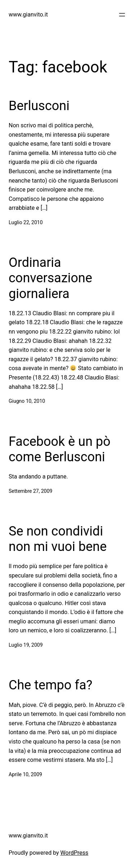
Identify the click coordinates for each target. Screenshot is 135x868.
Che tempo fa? (51, 685)
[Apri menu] (122, 15)
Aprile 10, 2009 (25, 774)
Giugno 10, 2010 (27, 401)
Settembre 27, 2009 (30, 491)
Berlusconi (39, 106)
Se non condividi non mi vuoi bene (58, 539)
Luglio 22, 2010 (26, 222)
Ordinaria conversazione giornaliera (50, 278)
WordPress (75, 853)
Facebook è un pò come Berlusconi (60, 449)
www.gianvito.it (28, 15)
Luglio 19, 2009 (26, 645)
